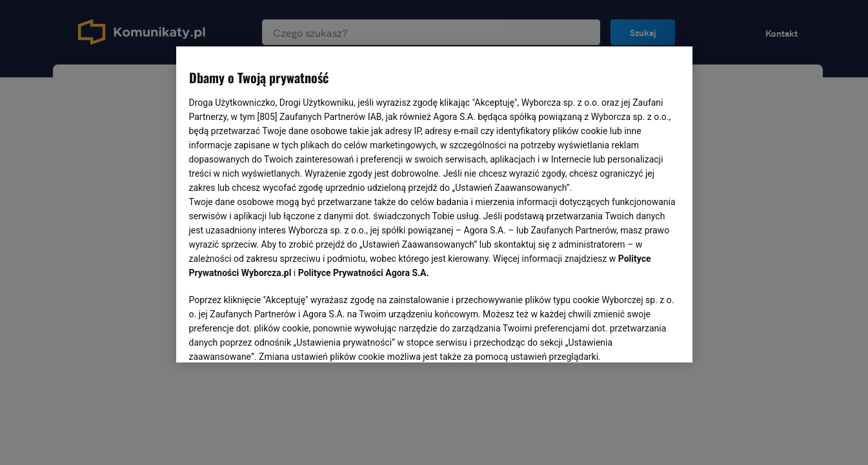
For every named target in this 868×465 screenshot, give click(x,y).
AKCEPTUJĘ (635, 337)
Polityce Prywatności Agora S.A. (364, 273)
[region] (434, 203)
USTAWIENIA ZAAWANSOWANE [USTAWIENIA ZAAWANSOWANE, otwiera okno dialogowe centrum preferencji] (273, 337)
